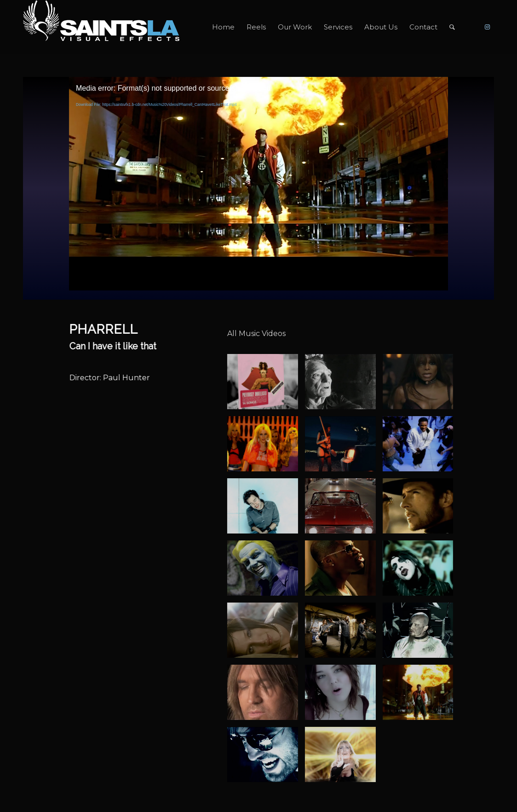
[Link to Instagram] (487, 27)
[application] (258, 184)
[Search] (452, 27)
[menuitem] (223, 27)
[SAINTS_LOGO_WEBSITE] (101, 27)
